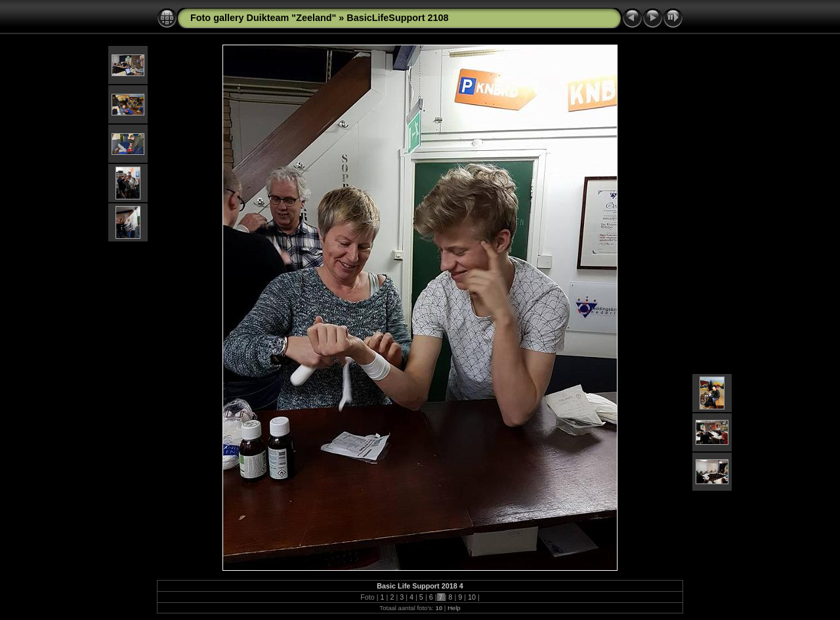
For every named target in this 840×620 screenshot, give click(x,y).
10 (472, 597)
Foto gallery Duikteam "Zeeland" (263, 18)
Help (454, 608)
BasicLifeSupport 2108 (397, 18)
